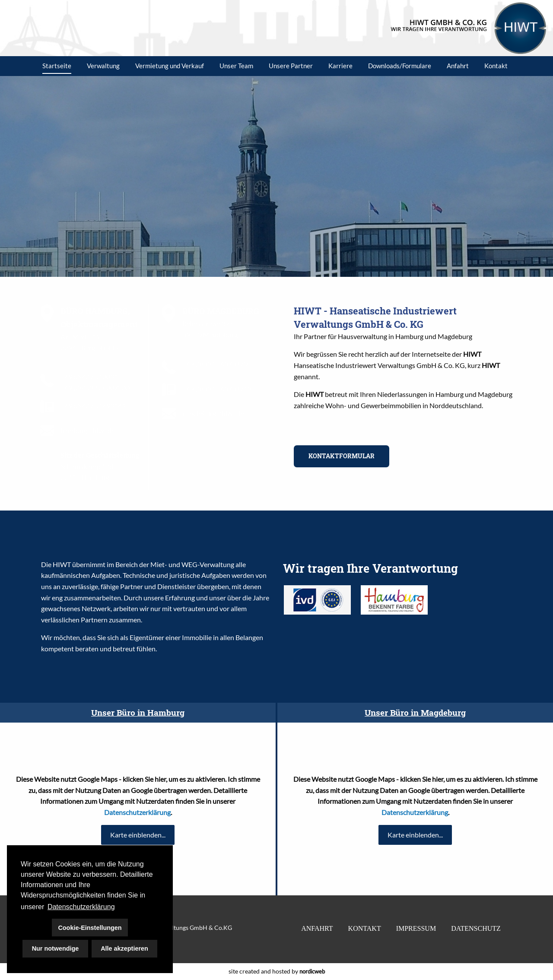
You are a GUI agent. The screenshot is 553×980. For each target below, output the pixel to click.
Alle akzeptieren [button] (124, 948)
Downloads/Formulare (400, 66)
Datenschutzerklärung (137, 812)
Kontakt (496, 66)
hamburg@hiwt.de (88, 430)
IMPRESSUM (416, 928)
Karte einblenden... (138, 835)
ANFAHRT (317, 928)
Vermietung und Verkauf (170, 66)
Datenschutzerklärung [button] (81, 907)
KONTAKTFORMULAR (342, 456)
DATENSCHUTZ (476, 928)
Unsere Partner (291, 66)
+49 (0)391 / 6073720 (215, 363)
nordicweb (312, 971)
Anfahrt (458, 66)
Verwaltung (103, 66)
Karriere (340, 66)
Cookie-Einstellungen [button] (90, 928)
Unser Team (236, 66)
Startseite (57, 66)
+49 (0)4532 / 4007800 (95, 388)
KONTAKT (365, 928)
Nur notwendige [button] (56, 948)
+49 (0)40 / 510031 (89, 377)
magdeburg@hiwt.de (213, 413)
